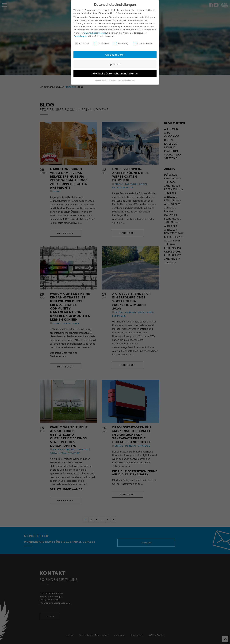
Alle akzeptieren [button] (115, 54)
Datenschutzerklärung (95, 33)
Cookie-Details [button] (101, 80)
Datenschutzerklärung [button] (116, 80)
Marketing (121, 43)
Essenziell (82, 43)
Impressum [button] (131, 80)
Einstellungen (80, 36)
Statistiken (101, 43)
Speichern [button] (115, 64)
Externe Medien (143, 43)
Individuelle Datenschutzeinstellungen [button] (115, 73)
